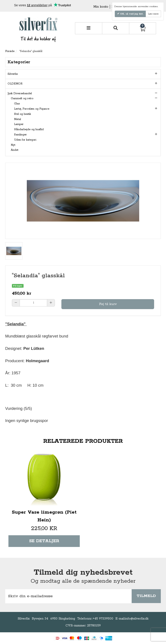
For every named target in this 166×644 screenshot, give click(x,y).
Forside (10, 51)
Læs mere (153, 14)
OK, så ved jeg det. (131, 14)
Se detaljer (44, 541)
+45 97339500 (103, 619)
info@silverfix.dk (137, 619)
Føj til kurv (108, 304)
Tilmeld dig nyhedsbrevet (83, 573)
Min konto (101, 7)
